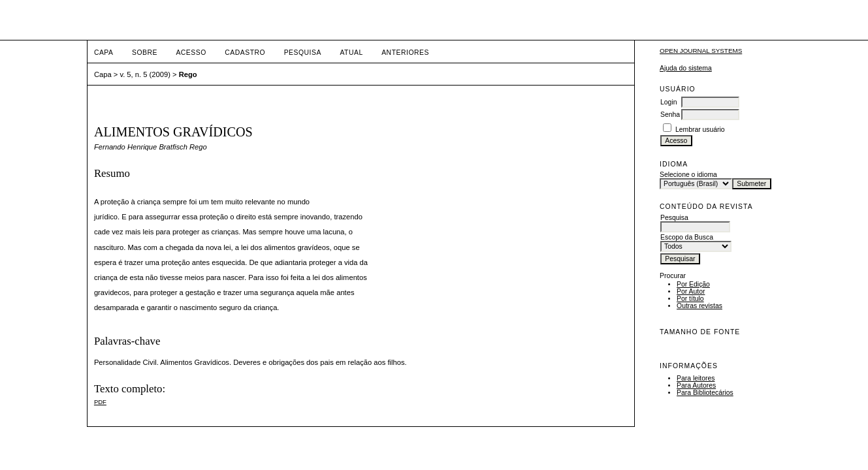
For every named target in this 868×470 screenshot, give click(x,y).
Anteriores (405, 53)
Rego (188, 74)
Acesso (191, 53)
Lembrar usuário (700, 130)
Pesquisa (303, 53)
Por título (690, 299)
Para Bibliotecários (705, 393)
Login (668, 102)
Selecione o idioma (688, 175)
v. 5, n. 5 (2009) (145, 74)
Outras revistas (699, 306)
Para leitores (696, 378)
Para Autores (696, 385)
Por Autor (691, 291)
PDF (100, 402)
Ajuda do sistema (686, 68)
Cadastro (245, 53)
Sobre (145, 53)
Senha (670, 115)
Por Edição (693, 284)
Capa (104, 53)
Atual (351, 53)
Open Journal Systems (701, 51)
